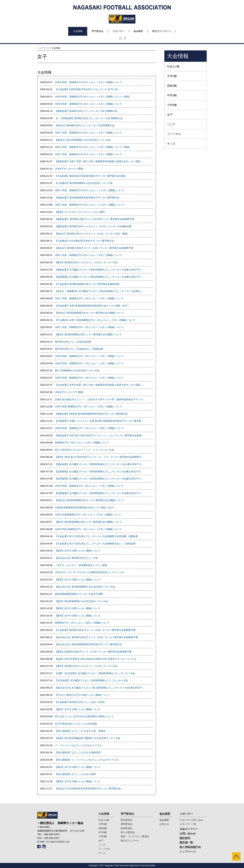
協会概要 (138, 31)
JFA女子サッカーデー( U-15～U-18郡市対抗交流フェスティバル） (90, 572)
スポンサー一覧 (188, 824)
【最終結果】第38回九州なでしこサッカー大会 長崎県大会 (86, 111)
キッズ (171, 144)
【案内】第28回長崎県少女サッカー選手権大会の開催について (88, 522)
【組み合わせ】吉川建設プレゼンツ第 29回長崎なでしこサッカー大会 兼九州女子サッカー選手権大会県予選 (100, 688)
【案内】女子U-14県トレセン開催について (78, 709)
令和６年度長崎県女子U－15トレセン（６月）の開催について (88, 515)
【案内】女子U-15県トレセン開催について (78, 551)
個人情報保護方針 (190, 847)
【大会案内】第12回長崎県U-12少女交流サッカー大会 (84, 183)
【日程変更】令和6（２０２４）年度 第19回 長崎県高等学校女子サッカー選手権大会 (100, 421)
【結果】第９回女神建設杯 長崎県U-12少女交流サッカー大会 (88, 738)
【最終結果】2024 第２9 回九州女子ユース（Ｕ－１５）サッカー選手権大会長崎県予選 (100, 435)
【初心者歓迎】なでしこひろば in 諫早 (75, 774)
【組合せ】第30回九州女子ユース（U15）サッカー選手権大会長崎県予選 (94, 248)
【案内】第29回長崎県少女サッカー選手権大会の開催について (88, 334)
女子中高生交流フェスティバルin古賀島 (76, 724)
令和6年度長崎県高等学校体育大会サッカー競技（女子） (85, 508)
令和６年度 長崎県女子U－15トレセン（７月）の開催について (89, 486)
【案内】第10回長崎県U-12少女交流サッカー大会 (81, 601)
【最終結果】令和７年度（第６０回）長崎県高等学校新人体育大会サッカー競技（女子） (100, 161)
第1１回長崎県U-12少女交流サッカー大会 (77, 370)
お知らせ (164, 824)
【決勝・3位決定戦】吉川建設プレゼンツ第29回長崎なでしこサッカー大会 (95, 673)
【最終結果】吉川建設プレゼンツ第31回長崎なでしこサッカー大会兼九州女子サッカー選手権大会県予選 (100, 270)
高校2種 (172, 86)
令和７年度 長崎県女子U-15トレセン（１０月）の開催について (90, 205)
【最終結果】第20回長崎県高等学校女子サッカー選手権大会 (87, 198)
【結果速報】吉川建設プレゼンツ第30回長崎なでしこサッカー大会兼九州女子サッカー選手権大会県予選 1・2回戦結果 (100, 479)
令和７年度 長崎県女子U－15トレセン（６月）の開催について (89, 298)
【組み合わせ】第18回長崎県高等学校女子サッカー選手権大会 (88, 644)
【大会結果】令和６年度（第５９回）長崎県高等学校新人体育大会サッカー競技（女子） (100, 385)
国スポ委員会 (128, 832)
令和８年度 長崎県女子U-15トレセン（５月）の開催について (88, 82)
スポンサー (118, 31)
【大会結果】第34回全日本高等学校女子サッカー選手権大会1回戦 (90, 176)
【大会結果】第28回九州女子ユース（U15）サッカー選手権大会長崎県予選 (95, 630)
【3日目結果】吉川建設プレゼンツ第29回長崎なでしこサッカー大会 (91, 680)
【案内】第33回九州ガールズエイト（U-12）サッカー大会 (86, 666)
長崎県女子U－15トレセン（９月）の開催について (82, 443)
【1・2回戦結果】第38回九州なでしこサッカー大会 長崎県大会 (89, 118)
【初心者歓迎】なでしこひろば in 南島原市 (78, 752)
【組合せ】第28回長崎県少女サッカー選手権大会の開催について (89, 500)
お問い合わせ (188, 834)
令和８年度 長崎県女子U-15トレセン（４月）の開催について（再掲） (93, 97)
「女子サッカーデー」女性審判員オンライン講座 (81, 565)
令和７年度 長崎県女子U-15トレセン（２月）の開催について (88, 154)
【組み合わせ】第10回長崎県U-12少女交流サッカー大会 (85, 587)
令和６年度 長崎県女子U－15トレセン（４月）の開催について (89, 356)
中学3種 (172, 95)
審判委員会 (127, 824)
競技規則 (185, 838)
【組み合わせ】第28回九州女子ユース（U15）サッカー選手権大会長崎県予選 (96, 637)
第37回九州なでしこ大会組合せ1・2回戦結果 (79, 349)
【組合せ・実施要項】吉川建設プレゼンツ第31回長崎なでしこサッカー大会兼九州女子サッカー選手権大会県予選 (100, 291)
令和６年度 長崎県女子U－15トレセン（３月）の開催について (89, 363)
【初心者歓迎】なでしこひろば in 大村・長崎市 (80, 731)
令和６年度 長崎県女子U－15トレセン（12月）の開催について (88, 407)
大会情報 (78, 31)
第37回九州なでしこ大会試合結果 (73, 342)
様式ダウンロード (162, 31)
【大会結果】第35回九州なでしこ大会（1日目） (81, 702)
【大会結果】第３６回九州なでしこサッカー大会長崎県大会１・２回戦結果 (95, 544)
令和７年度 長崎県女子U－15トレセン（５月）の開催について (89, 327)
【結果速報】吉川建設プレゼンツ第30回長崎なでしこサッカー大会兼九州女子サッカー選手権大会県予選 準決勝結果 (100, 471)
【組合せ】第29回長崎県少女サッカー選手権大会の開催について (89, 313)
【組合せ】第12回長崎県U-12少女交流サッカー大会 (83, 140)
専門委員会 (97, 31)
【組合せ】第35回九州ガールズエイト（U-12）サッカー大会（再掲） (92, 234)
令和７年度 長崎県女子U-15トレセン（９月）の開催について (88, 255)
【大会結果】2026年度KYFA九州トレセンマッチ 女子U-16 (86, 89)
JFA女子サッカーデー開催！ (70, 169)
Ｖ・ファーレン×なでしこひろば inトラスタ (78, 745)
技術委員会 (127, 828)
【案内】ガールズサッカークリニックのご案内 (80, 212)
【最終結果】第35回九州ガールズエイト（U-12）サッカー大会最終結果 (93, 226)
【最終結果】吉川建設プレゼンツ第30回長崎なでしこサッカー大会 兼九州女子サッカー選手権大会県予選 (100, 464)
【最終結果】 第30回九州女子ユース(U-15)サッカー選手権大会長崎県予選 (94, 219)
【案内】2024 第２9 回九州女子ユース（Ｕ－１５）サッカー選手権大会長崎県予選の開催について (100, 457)
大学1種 (172, 76)
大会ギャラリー (189, 829)
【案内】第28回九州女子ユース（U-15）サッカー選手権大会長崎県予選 (93, 652)
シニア (171, 124)
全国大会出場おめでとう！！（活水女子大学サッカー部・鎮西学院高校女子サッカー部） (100, 399)
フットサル (174, 134)
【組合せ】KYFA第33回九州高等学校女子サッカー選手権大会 (88, 788)
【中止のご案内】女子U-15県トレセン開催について (82, 695)
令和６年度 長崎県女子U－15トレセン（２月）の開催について (89, 378)
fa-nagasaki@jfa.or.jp (58, 842)
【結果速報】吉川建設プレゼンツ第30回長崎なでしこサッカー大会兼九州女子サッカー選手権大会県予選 (100, 493)
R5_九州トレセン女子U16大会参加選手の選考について (84, 716)
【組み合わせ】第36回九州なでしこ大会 (76, 558)
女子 (170, 115)
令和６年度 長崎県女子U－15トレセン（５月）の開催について (88, 529)
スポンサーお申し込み (191, 820)
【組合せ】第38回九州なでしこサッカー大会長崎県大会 (85, 125)
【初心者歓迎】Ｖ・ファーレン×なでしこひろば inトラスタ (87, 760)
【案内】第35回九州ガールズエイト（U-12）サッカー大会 (86, 262)
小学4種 (172, 105)
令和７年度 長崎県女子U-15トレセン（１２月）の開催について (90, 190)
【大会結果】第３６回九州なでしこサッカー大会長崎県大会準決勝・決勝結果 (96, 536)
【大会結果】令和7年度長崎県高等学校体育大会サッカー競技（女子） (92, 306)
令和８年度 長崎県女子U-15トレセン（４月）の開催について (88, 104)
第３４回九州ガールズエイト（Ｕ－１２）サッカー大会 (85, 450)
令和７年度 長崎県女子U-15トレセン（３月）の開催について (88, 133)
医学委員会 (127, 820)
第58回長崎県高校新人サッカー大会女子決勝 (79, 594)
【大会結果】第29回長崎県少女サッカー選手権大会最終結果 (87, 284)
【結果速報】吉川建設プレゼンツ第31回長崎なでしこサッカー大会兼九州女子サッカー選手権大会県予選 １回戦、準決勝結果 (100, 277)
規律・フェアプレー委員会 (135, 836)
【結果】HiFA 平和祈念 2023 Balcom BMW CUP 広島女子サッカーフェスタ (96, 659)
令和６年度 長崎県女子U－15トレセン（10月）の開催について (89, 428)
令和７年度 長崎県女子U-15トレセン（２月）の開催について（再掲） (93, 147)
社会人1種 (173, 66)
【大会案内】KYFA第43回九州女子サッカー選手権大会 (84, 241)
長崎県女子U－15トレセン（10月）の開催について (82, 623)
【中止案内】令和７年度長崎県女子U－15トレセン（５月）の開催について (95, 320)
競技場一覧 (186, 843)
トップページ (43, 48)
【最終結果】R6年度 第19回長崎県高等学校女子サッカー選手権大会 (91, 414)
